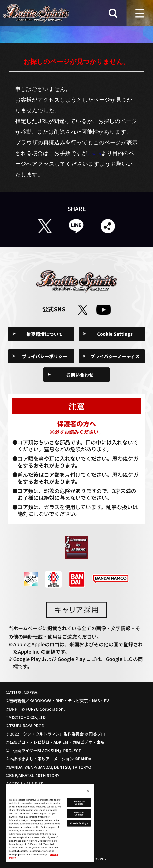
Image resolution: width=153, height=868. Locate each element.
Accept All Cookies (79, 803)
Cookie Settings (115, 334)
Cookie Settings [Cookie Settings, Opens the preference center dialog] (79, 823)
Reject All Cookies (79, 814)
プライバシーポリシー (45, 356)
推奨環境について (45, 334)
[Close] (88, 791)
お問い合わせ (80, 375)
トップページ (104, 153)
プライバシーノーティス (115, 356)
